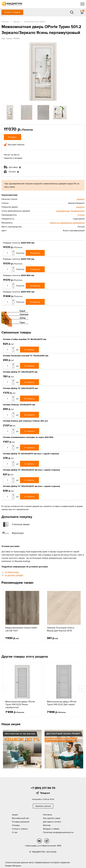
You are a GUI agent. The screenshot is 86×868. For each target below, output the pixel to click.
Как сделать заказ (52, 818)
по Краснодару (12, 572)
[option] (43, 72)
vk (39, 841)
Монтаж (47, 825)
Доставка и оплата (52, 822)
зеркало (81, 199)
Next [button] (82, 689)
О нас (15, 832)
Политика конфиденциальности (58, 832)
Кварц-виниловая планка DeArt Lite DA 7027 (21, 629)
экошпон (80, 207)
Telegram (45, 793)
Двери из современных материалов (67, 223)
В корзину (35, 253)
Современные (63, 211)
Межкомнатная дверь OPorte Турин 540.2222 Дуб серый (62, 703)
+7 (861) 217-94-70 (43, 788)
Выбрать (13, 137)
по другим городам (14, 575)
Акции (15, 815)
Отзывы (16, 825)
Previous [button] (4, 689)
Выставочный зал (21, 818)
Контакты (48, 815)
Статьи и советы (20, 829)
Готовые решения (21, 822)
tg (47, 841)
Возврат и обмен (51, 829)
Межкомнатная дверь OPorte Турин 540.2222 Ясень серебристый (20, 704)
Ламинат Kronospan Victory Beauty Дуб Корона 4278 (61, 629)
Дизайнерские (78, 211)
